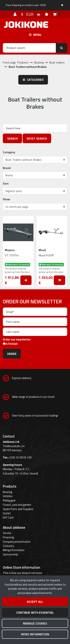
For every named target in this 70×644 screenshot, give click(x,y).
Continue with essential (35, 613)
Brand (7, 168)
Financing (8, 537)
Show (6, 199)
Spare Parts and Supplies (18, 509)
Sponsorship (10, 554)
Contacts (8, 546)
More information (35, 634)
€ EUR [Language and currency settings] (31, 14)
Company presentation (17, 542)
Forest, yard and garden (17, 505)
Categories (33, 80)
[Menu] (35, 35)
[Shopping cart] (55, 14)
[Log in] (15, 14)
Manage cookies (35, 623)
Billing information (14, 550)
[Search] (29, 48)
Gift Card (8, 517)
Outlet (7, 513)
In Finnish (11, 344)
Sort (6, 184)
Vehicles (8, 496)
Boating (7, 492)
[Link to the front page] (26, 25)
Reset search (37, 138)
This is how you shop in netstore (22, 573)
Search (12, 138)
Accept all (35, 602)
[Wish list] (47, 14)
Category (9, 152)
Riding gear (9, 500)
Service (7, 533)
